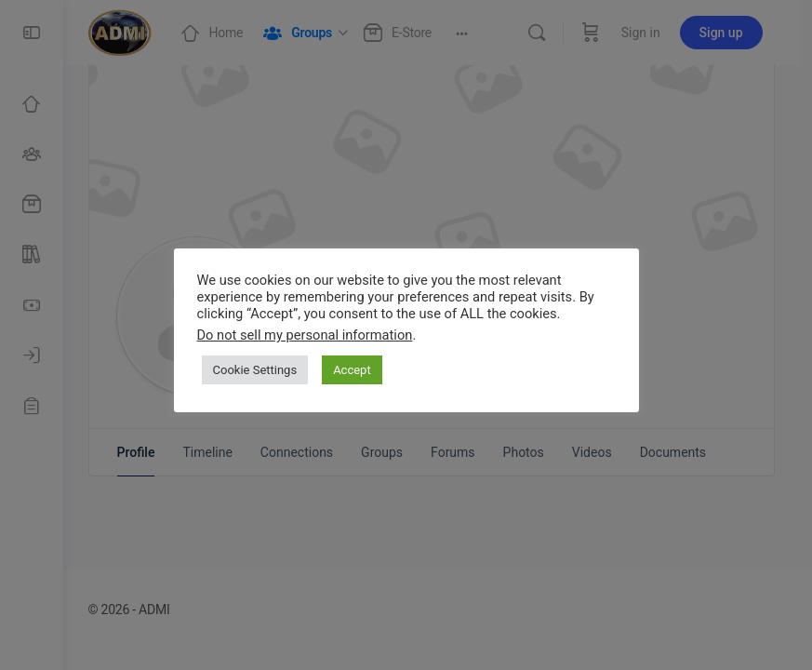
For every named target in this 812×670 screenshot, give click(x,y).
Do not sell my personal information (305, 335)
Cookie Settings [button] (255, 370)
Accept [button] (352, 370)
